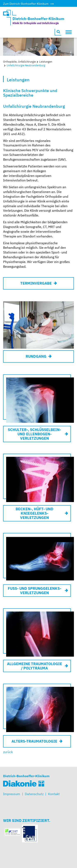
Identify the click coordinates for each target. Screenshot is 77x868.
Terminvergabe (36, 283)
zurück (8, 752)
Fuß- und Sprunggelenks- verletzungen (34, 591)
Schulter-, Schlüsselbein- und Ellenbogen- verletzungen (34, 434)
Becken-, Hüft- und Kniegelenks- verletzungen (34, 513)
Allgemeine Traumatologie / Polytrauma (34, 666)
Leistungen (46, 62)
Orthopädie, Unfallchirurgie (19, 62)
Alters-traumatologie (34, 741)
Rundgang (36, 356)
